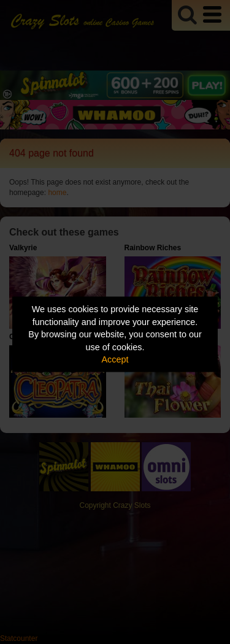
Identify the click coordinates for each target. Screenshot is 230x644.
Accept (115, 359)
